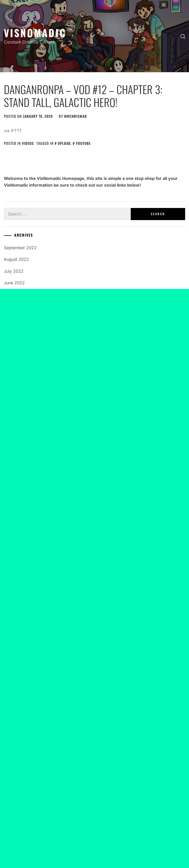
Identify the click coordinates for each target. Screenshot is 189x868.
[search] (183, 36)
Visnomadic (35, 33)
